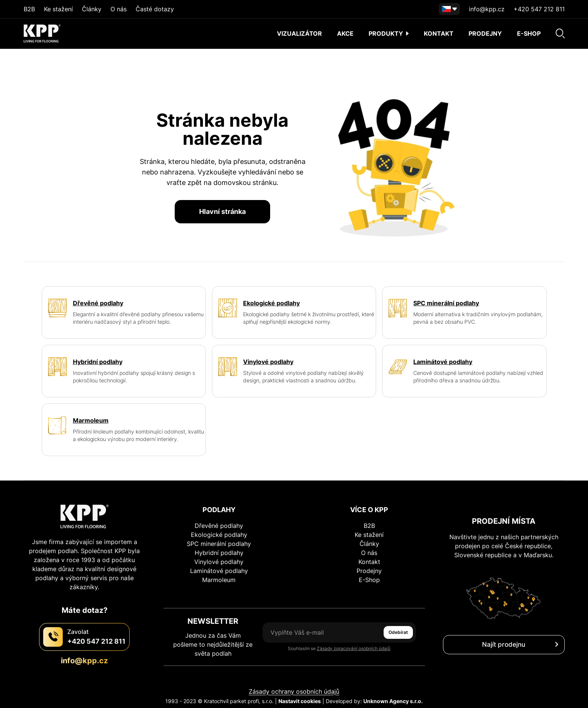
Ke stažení (58, 9)
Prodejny (485, 33)
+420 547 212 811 (539, 9)
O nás (119, 9)
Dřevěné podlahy (219, 526)
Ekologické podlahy (219, 535)
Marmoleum (219, 580)
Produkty (389, 33)
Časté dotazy (155, 9)
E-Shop (369, 580)
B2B (29, 9)
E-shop (529, 33)
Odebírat (398, 632)
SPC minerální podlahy (219, 544)
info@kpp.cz (487, 9)
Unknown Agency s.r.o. (393, 701)
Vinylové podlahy (219, 562)
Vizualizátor (299, 33)
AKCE (345, 33)
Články (92, 9)
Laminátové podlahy (219, 571)
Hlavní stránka (222, 211)
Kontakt (439, 33)
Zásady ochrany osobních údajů (294, 691)
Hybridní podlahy (219, 553)
